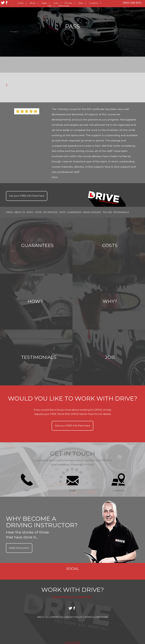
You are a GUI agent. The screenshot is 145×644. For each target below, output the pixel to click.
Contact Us (57, 617)
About (33, 3)
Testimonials (64, 6)
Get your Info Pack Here (72, 426)
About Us (20, 212)
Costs (56, 3)
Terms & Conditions (96, 617)
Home (21, 3)
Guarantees (74, 212)
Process (68, 3)
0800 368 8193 (132, 3)
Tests (80, 3)
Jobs (50, 6)
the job (107, 212)
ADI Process (50, 212)
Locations (93, 3)
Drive (9, 212)
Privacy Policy (74, 617)
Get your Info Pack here (27, 196)
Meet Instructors (19, 548)
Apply (44, 3)
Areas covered (92, 212)
